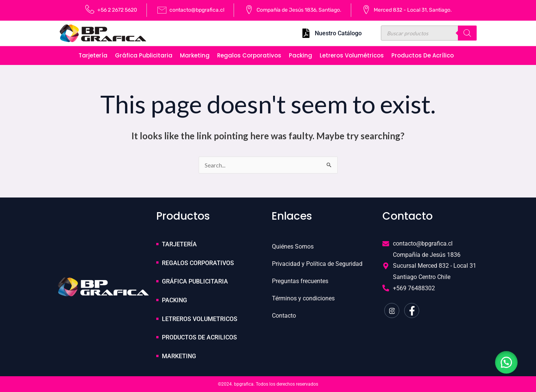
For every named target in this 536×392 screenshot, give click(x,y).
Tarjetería (93, 55)
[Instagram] (392, 311)
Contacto (284, 316)
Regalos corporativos (249, 55)
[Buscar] (467, 33)
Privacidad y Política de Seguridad (317, 264)
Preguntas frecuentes (300, 281)
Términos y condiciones (303, 298)
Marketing (195, 55)
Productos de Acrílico (423, 55)
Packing (300, 55)
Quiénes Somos (293, 247)
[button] (506, 362)
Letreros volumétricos (352, 55)
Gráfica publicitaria (144, 55)
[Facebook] (412, 311)
